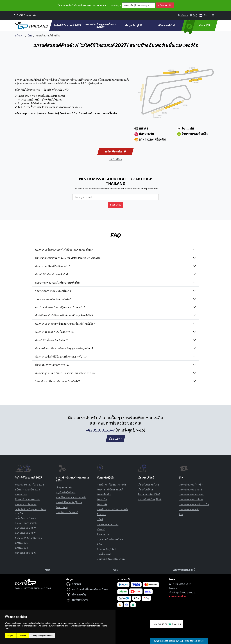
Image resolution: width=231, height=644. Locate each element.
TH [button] (203, 15)
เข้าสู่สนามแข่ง (64, 487)
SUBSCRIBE (116, 205)
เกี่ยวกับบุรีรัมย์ (146, 490)
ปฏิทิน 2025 (21, 543)
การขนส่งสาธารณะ (108, 524)
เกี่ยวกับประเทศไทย (148, 485)
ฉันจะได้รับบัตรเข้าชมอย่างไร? (52, 274)
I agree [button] (10, 636)
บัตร (30, 36)
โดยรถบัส (102, 504)
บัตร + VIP (197, 25)
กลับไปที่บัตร (115, 159)
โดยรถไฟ (102, 499)
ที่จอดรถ (101, 514)
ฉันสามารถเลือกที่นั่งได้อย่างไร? (52, 266)
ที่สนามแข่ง (103, 534)
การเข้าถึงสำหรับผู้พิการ (69, 502)
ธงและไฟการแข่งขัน (26, 523)
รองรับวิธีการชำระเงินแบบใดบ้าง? (54, 291)
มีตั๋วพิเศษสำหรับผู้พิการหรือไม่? (52, 365)
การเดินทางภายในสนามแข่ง (112, 509)
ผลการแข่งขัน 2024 (26, 533)
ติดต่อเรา (115, 438)
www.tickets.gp (184, 570)
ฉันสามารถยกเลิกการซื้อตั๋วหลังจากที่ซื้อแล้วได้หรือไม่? (65, 324)
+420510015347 (100, 430)
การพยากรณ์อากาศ (26, 504)
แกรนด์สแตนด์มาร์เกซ (191, 499)
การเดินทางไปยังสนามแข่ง (111, 485)
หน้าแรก (20, 36)
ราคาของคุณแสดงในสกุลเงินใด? (53, 299)
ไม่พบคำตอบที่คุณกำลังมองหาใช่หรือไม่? (58, 381)
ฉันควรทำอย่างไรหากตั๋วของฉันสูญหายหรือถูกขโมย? (64, 348)
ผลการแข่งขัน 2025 (26, 553)
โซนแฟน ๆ (62, 507)
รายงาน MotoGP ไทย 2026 (29, 485)
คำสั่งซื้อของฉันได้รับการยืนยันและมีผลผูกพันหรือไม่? (64, 315)
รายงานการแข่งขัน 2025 (28, 538)
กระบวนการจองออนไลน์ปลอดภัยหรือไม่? (58, 282)
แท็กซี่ (100, 519)
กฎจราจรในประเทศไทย (110, 539)
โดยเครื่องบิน (104, 494)
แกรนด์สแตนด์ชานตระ (191, 494)
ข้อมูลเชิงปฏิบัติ (134, 25)
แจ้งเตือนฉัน (115, 151)
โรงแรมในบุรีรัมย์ (106, 549)
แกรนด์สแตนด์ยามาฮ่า (191, 490)
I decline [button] (23, 636)
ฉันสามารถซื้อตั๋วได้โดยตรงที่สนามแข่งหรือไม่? (61, 356)
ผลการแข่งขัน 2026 (26, 528)
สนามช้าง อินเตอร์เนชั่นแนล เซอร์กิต (101, 25)
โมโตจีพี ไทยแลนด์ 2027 (67, 25)
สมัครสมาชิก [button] (165, 5)
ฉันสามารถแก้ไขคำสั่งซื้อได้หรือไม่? (55, 332)
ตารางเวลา (21, 494)
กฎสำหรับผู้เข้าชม (66, 492)
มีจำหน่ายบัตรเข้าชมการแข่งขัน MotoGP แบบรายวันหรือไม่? (68, 258)
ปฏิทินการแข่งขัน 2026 (27, 490)
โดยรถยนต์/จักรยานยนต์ (110, 490)
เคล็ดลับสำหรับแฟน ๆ (27, 518)
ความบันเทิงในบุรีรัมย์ (150, 499)
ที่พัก (99, 544)
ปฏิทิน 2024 (21, 548)
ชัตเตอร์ (101, 529)
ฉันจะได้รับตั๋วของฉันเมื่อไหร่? (51, 340)
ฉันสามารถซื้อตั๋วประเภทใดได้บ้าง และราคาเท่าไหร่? (64, 250)
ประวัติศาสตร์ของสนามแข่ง (71, 497)
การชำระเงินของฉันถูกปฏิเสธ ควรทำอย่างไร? (60, 307)
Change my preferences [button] (42, 636)
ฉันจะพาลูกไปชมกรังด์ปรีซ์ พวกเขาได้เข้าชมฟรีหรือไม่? (65, 373)
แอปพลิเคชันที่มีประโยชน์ (111, 559)
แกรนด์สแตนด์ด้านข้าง (191, 485)
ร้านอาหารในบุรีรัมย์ (149, 494)
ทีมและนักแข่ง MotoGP (28, 499)
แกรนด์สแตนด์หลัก (189, 509)
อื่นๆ (181, 514)
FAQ (47, 570)
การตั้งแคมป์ (104, 554)
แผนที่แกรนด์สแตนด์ (67, 512)
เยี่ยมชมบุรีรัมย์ (166, 25)
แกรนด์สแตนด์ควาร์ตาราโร (194, 504)
